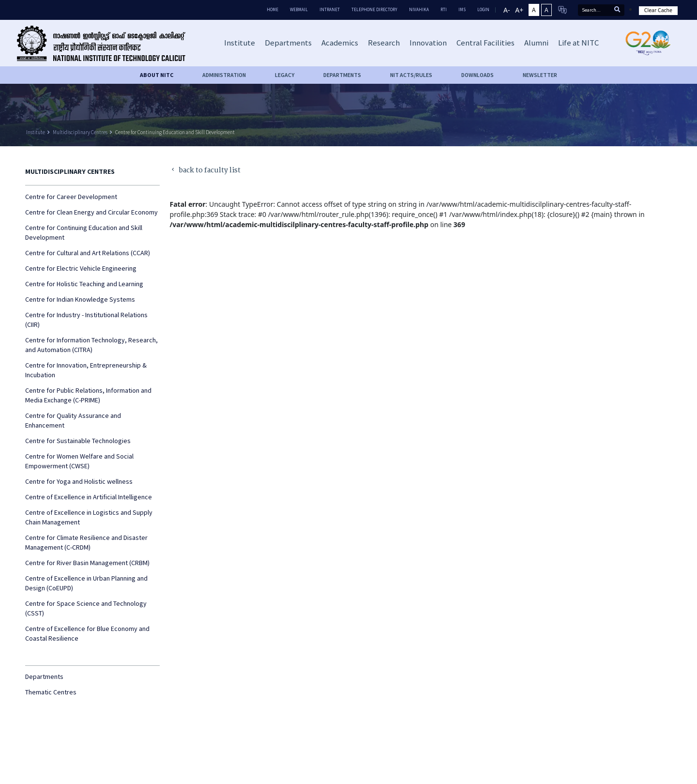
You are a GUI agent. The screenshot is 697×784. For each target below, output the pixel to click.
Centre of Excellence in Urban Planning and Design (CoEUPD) (86, 583)
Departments (44, 676)
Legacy (285, 75)
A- (507, 10)
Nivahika (419, 9)
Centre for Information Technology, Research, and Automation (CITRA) (91, 345)
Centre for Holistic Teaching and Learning (84, 284)
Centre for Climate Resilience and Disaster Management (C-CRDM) (86, 542)
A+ (519, 10)
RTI (444, 9)
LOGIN (483, 9)
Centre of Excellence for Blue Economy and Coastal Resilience (87, 633)
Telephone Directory (374, 9)
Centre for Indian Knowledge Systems (80, 299)
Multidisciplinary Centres (80, 132)
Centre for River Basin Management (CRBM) (87, 563)
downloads (477, 75)
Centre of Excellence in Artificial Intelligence (89, 497)
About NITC (157, 75)
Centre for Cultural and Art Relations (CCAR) (88, 253)
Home (273, 9)
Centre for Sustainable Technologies (78, 441)
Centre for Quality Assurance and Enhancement (73, 420)
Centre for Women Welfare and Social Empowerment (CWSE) (79, 461)
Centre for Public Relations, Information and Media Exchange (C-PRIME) (88, 395)
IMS (462, 9)
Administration (224, 75)
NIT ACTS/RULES (411, 75)
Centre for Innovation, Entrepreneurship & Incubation (86, 370)
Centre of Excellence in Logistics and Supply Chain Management (89, 517)
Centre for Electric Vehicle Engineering (81, 268)
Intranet (330, 9)
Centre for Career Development (71, 197)
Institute (36, 132)
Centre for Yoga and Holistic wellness (79, 481)
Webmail (299, 9)
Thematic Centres (51, 692)
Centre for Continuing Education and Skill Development (175, 132)
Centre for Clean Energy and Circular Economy (91, 212)
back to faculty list (205, 171)
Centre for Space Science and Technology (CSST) (86, 608)
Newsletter (540, 75)
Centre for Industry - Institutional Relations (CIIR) (86, 320)
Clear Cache (658, 10)
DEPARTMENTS (342, 75)
